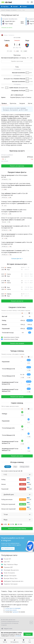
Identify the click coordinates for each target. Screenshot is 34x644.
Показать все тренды (17, 397)
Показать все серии (17, 456)
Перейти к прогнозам (17, 61)
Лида (27, 40)
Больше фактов (17, 259)
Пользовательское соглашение (10, 623)
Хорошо (28, 634)
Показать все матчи (17, 301)
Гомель (7, 40)
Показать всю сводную (17, 343)
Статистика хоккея (11, 610)
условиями (18, 636)
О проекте (4, 625)
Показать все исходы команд (17, 529)
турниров (15, 612)
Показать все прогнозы (17, 166)
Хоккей (3, 10)
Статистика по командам (13, 608)
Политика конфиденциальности (10, 621)
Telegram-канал (7, 629)
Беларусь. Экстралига (11, 10)
